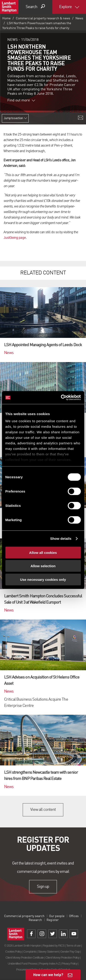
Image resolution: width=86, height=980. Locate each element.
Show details (61, 539)
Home (6, 18)
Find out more (21, 100)
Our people (57, 916)
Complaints (30, 952)
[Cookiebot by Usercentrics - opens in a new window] (61, 398)
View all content (43, 810)
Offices (74, 916)
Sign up (43, 887)
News (79, 18)
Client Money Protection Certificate (25, 958)
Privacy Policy (69, 964)
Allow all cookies (43, 552)
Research (35, 920)
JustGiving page (15, 238)
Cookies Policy (14, 952)
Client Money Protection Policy (62, 958)
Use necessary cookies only (43, 579)
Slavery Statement (48, 952)
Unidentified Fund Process (22, 964)
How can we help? (48, 975)
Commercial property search (24, 916)
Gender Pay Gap (70, 952)
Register (53, 920)
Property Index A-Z (49, 964)
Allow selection (43, 566)
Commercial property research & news (43, 18)
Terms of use (73, 946)
